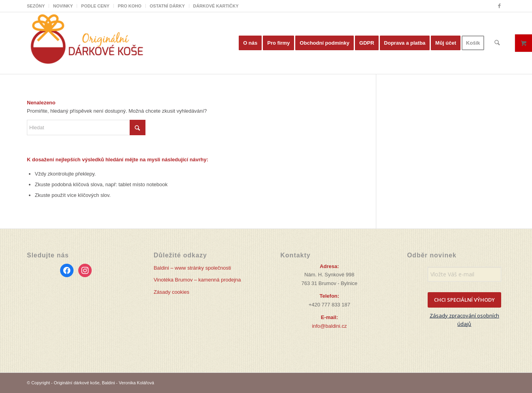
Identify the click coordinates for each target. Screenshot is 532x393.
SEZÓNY (36, 6)
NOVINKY (63, 6)
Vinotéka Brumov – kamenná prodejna (197, 280)
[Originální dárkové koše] (86, 43)
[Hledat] (497, 43)
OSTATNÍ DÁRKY (167, 6)
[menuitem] (38, 6)
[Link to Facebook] (499, 6)
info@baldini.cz (329, 326)
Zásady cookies (172, 292)
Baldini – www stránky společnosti (192, 268)
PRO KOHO (130, 6)
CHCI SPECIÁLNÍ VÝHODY (464, 300)
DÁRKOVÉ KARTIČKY (216, 6)
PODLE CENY (95, 6)
